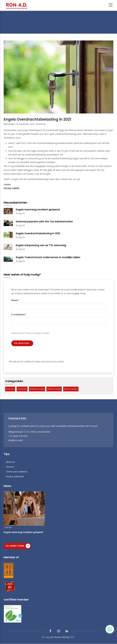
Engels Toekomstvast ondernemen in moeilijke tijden (48, 257)
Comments (41, 124)
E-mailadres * (19, 315)
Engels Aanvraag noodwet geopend (38, 210)
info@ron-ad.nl (15, 440)
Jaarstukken (54, 389)
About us (10, 462)
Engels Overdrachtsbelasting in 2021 (38, 233)
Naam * (15, 300)
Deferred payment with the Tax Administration (44, 222)
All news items (15, 546)
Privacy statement (15, 476)
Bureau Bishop (62, 637)
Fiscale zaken (11, 188)
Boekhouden (37, 389)
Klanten (22, 389)
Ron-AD (10, 389)
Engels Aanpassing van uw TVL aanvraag (41, 245)
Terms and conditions (17, 472)
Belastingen (9, 124)
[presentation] (32, 354)
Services (10, 467)
